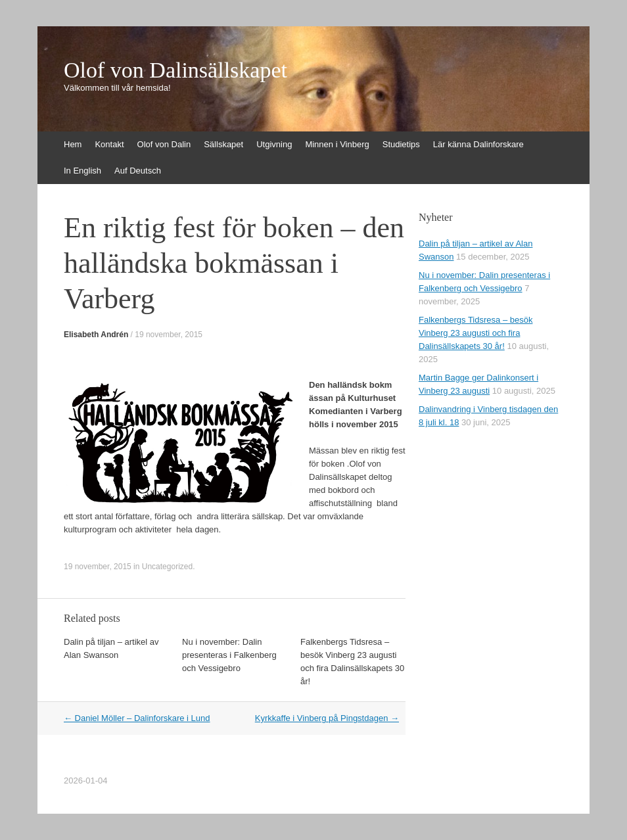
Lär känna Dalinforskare (478, 144)
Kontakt (109, 144)
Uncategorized (167, 567)
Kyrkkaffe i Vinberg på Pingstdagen (327, 718)
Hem (73, 144)
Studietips (401, 144)
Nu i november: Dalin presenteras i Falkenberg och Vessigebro (229, 655)
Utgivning (274, 144)
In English (82, 171)
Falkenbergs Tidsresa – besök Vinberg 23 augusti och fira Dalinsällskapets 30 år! (476, 333)
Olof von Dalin (164, 144)
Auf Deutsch (138, 171)
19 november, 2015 (169, 335)
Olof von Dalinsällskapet (175, 70)
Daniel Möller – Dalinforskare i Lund (137, 718)
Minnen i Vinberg (337, 144)
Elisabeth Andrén (96, 335)
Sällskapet (223, 144)
